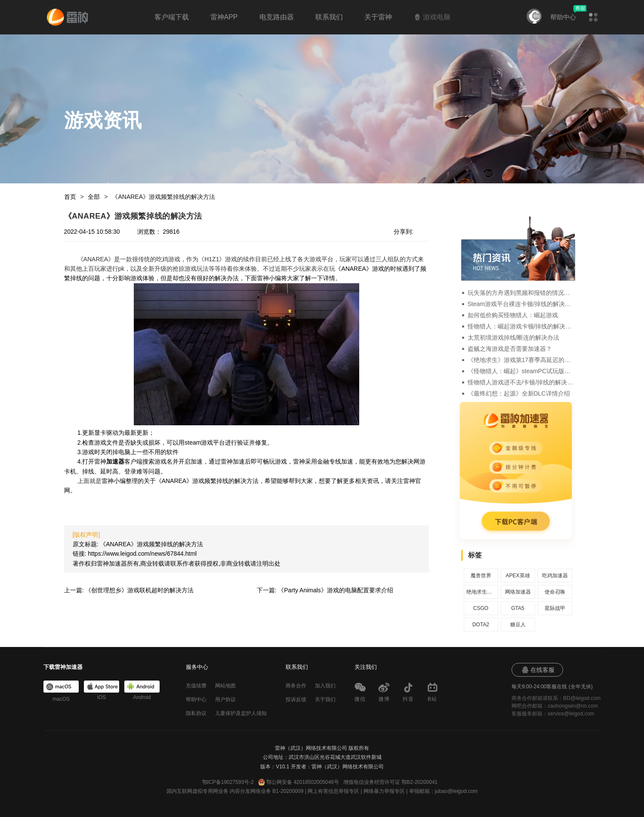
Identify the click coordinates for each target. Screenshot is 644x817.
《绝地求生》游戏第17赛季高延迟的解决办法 (521, 360)
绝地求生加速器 (481, 592)
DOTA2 (481, 625)
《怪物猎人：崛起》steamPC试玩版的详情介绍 (521, 371)
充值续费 (196, 686)
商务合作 (296, 686)
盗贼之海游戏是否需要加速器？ (510, 349)
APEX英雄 (518, 576)
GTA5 (518, 608)
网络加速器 (518, 592)
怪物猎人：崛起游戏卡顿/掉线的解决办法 (521, 326)
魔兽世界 (481, 576)
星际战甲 (555, 608)
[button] (593, 17)
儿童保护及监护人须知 (241, 713)
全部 (94, 197)
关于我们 (325, 699)
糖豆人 (518, 625)
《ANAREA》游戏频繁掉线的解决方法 (163, 197)
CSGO (481, 608)
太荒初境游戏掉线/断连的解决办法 (514, 337)
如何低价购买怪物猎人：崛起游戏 (513, 315)
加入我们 (325, 686)
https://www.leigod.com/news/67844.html (142, 554)
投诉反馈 (296, 699)
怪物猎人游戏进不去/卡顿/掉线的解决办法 (521, 382)
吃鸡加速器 (555, 576)
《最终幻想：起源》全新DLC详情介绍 (519, 393)
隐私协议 (196, 713)
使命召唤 (555, 592)
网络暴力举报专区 (384, 791)
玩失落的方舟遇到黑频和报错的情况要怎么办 (521, 293)
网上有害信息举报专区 (333, 791)
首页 (70, 197)
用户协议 (225, 699)
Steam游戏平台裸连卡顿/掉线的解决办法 (521, 304)
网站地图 (225, 686)
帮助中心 (563, 17)
